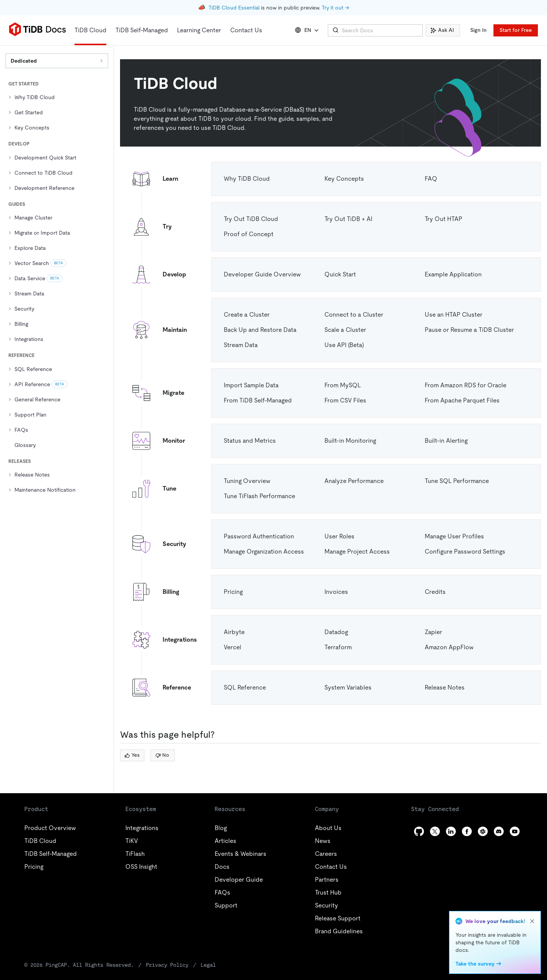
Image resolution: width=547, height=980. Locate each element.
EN (307, 30)
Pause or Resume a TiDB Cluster (469, 330)
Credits (435, 592)
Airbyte (234, 632)
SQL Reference (245, 687)
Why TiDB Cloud (247, 179)
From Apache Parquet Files (462, 400)
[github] (419, 831)
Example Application (453, 274)
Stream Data (241, 345)
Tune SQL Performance (457, 481)
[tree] (57, 289)
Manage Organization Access (264, 552)
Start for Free (516, 30)
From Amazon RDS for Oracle (466, 385)
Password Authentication (259, 536)
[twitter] (435, 831)
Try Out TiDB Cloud (251, 219)
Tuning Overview (247, 481)
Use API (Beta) (344, 345)
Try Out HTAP (443, 219)
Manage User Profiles (454, 536)
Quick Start (340, 274)
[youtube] (515, 831)
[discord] (499, 831)
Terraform (338, 647)
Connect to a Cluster (354, 315)
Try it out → (335, 8)
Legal (208, 965)
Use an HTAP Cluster (454, 315)
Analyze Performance (354, 481)
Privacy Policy (167, 965)
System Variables (348, 687)
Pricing (233, 592)
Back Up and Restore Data (260, 330)
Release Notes (445, 687)
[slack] (483, 831)
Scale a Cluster (345, 330)
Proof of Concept (249, 234)
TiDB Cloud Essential (234, 8)
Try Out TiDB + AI (348, 219)
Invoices (336, 592)
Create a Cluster (247, 315)
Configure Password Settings (465, 552)
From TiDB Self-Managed (258, 400)
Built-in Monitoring (350, 441)
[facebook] (467, 831)
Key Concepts (344, 179)
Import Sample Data (251, 385)
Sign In (478, 30)
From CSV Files (345, 400)
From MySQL (343, 385)
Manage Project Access (357, 552)
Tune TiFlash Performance (259, 496)
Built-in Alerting (446, 441)
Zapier (433, 632)
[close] (532, 921)
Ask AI (442, 30)
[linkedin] (451, 831)
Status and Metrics (250, 441)
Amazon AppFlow (449, 647)
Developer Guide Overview (262, 274)
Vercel (232, 647)
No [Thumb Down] (162, 755)
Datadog (336, 632)
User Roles (339, 536)
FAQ (431, 179)
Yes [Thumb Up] (132, 755)
